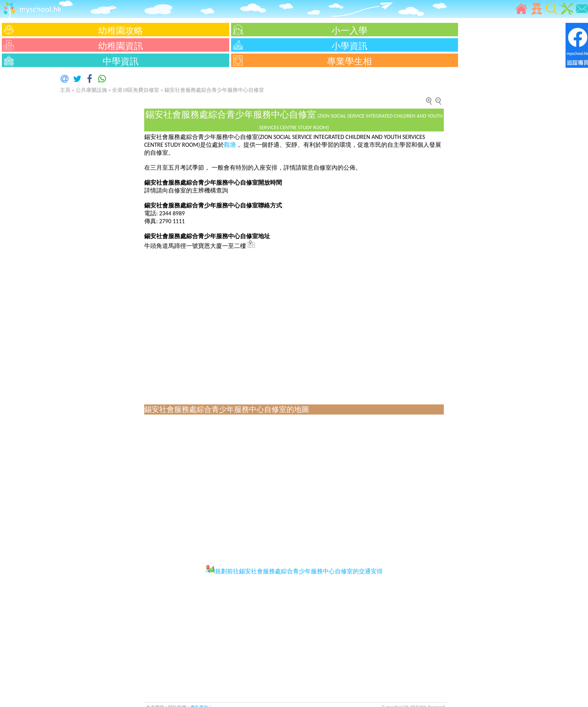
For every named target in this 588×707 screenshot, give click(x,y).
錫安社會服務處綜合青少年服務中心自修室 (214, 90)
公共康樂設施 (91, 90)
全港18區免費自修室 (136, 90)
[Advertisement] (22, 182)
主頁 (65, 90)
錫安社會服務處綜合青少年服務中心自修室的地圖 (227, 409)
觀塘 (230, 145)
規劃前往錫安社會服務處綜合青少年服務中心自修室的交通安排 (294, 571)
